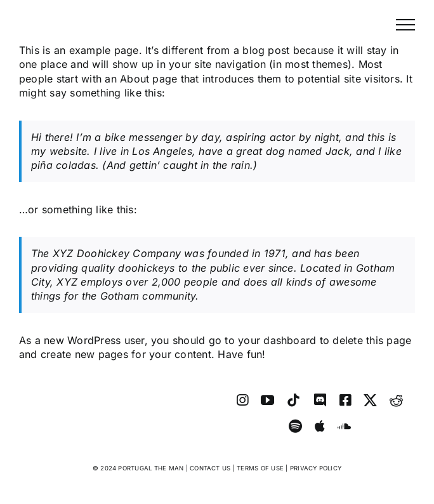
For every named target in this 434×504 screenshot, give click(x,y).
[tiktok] (293, 400)
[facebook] (345, 400)
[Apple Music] (320, 426)
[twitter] (370, 400)
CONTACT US (210, 468)
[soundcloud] (344, 426)
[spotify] (295, 426)
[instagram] (242, 400)
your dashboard (277, 340)
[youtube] (267, 400)
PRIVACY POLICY (316, 468)
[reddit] (396, 400)
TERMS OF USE (260, 468)
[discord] (320, 400)
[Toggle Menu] (405, 25)
